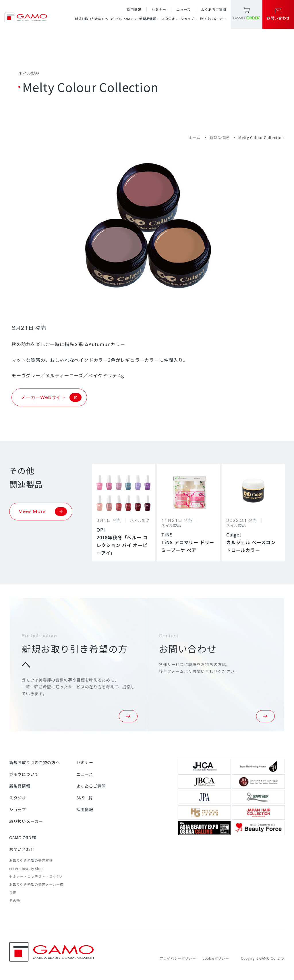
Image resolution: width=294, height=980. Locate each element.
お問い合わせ (22, 849)
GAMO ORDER (23, 838)
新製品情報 (149, 19)
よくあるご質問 (214, 9)
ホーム (195, 137)
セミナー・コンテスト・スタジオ (36, 876)
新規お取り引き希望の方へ (34, 762)
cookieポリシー (216, 958)
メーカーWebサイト (51, 397)
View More (43, 512)
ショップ (189, 19)
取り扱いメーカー (213, 19)
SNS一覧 (85, 798)
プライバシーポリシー (178, 958)
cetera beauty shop (26, 868)
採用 (13, 892)
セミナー (159, 9)
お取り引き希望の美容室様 (31, 860)
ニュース (183, 9)
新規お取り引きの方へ (92, 19)
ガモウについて (124, 19)
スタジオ (170, 19)
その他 (15, 900)
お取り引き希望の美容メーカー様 (36, 884)
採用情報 (134, 9)
